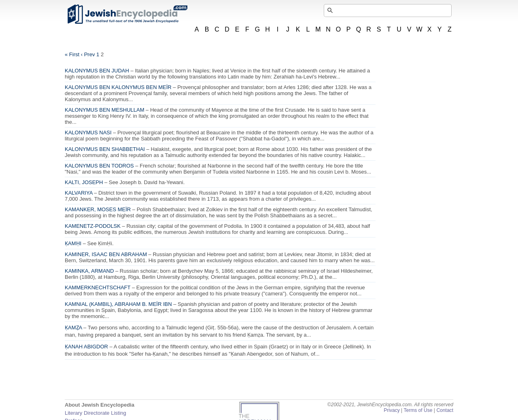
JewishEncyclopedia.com (127, 14)
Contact (445, 410)
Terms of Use (418, 410)
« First (72, 54)
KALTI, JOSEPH (84, 182)
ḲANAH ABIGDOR (86, 347)
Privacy (392, 410)
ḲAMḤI (73, 243)
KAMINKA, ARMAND (89, 271)
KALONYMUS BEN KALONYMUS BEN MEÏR (118, 87)
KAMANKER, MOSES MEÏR (98, 209)
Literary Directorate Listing (96, 413)
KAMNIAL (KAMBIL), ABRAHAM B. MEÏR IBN (118, 304)
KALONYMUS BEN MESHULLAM (105, 110)
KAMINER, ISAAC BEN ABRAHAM (106, 254)
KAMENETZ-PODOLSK (93, 226)
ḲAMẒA (73, 328)
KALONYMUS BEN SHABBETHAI (105, 149)
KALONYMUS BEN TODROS (99, 166)
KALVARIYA (79, 193)
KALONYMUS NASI (88, 133)
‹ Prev (88, 54)
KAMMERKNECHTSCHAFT (98, 287)
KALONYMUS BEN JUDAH (97, 71)
